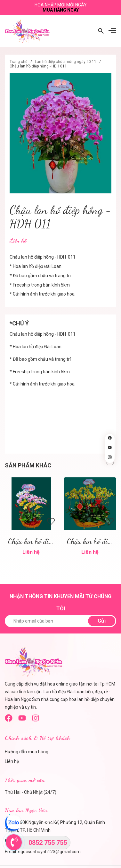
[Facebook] (9, 720)
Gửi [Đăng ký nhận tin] (102, 621)
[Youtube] (22, 720)
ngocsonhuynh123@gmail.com (49, 852)
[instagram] (36, 720)
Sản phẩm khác (28, 465)
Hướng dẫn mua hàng (27, 752)
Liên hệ (12, 761)
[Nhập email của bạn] (60, 621)
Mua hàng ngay (61, 10)
